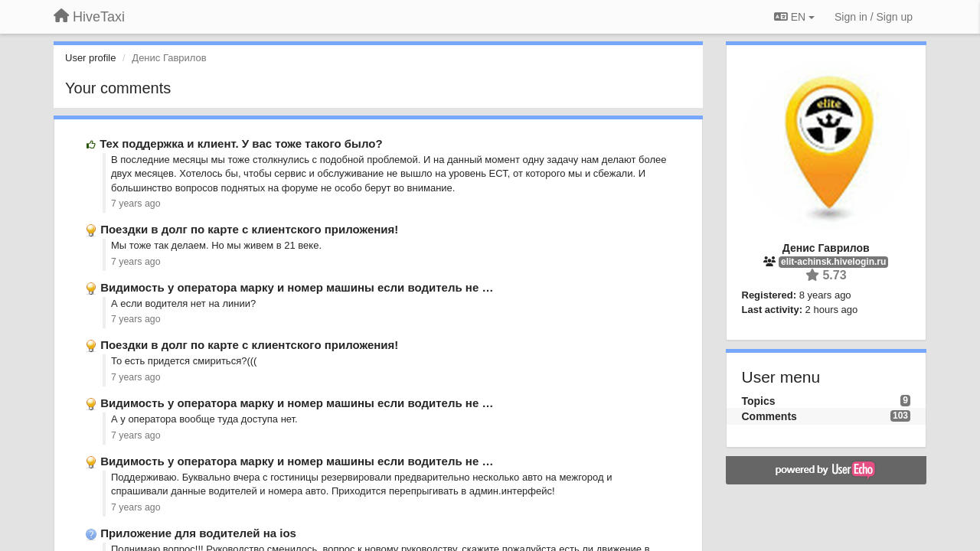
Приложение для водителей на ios (198, 533)
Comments (769, 416)
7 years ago (136, 204)
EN (794, 17)
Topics (759, 401)
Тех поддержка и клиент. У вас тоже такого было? (241, 143)
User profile (90, 58)
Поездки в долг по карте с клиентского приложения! (249, 229)
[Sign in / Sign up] (874, 17)
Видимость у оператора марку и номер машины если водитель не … (297, 287)
